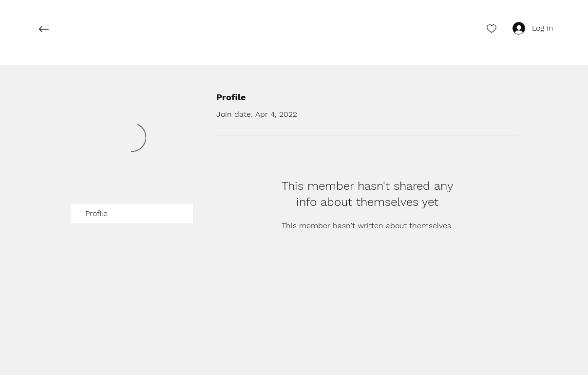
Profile (96, 213)
